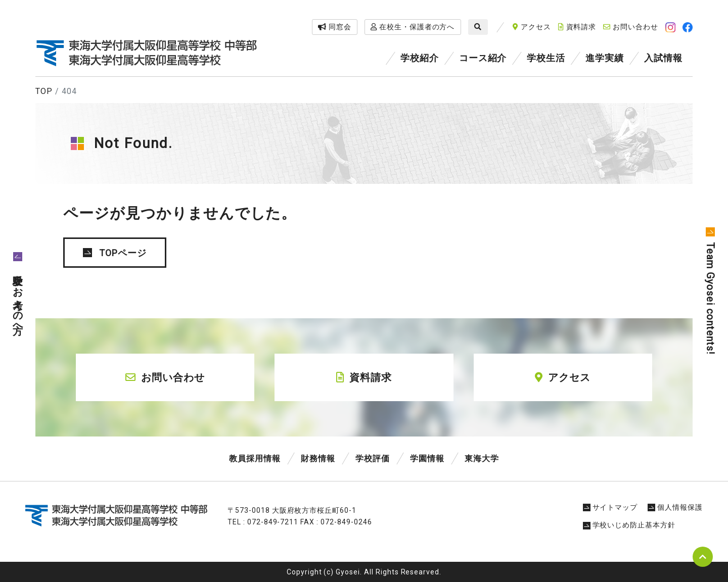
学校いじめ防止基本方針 (629, 525)
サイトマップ (610, 507)
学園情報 (427, 458)
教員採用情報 (255, 458)
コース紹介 (483, 58)
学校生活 (546, 58)
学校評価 (373, 458)
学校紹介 (420, 58)
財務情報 (318, 458)
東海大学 (482, 458)
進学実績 (605, 58)
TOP (44, 91)
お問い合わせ (631, 27)
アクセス (532, 27)
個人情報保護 (675, 507)
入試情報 (663, 58)
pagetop (703, 557)
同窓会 (335, 27)
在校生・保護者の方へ (413, 27)
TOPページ (123, 253)
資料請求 (577, 27)
